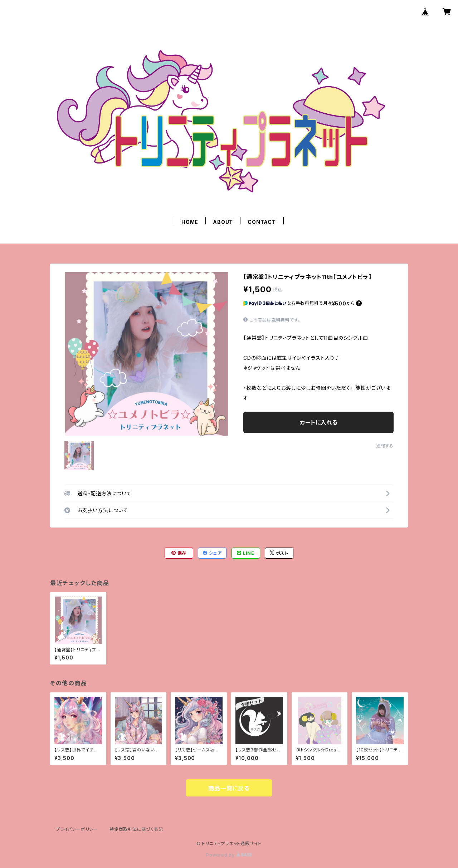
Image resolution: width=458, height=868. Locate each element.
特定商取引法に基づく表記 (136, 829)
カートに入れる (319, 422)
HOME (190, 222)
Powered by (229, 855)
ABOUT (223, 222)
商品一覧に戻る (229, 788)
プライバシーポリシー (77, 829)
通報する (385, 446)
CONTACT (262, 222)
